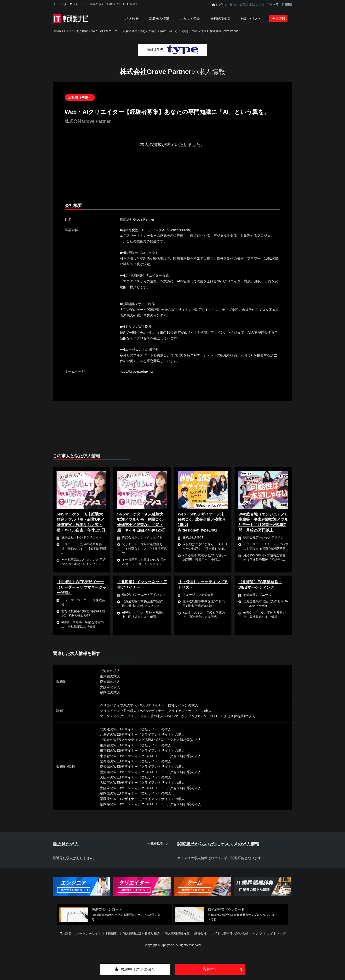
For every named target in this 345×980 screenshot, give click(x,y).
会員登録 (278, 19)
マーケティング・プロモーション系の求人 (132, 716)
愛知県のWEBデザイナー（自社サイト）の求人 (136, 761)
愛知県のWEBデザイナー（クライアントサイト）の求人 (142, 767)
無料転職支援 (220, 19)
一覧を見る (155, 843)
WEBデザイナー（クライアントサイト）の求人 (176, 711)
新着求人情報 (159, 19)
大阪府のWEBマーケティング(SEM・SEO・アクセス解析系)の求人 (151, 788)
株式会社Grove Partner (225, 31)
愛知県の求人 (110, 682)
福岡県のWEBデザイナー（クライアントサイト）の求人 (142, 799)
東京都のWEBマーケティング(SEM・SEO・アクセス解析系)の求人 (151, 756)
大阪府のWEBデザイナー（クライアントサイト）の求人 (142, 783)
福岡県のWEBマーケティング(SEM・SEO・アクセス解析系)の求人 (151, 804)
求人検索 (132, 19)
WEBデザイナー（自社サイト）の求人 (169, 705)
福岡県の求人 (110, 692)
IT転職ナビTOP (63, 31)
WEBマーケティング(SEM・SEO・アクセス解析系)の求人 (211, 716)
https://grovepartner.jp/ (136, 371)
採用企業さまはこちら (249, 4)
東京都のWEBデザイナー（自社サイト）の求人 (136, 745)
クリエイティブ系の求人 (118, 705)
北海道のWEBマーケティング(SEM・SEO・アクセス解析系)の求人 (151, 740)
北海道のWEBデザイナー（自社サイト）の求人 (136, 729)
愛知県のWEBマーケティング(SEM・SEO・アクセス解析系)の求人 (151, 772)
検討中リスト (251, 19)
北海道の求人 (110, 671)
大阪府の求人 (110, 687)
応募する (210, 969)
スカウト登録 (190, 19)
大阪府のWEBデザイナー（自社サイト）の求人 (136, 777)
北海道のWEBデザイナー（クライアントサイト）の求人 (142, 734)
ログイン (222, 5)
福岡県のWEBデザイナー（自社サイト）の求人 (136, 793)
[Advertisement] (172, 179)
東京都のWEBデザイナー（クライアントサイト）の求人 (142, 750)
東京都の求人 (110, 676)
